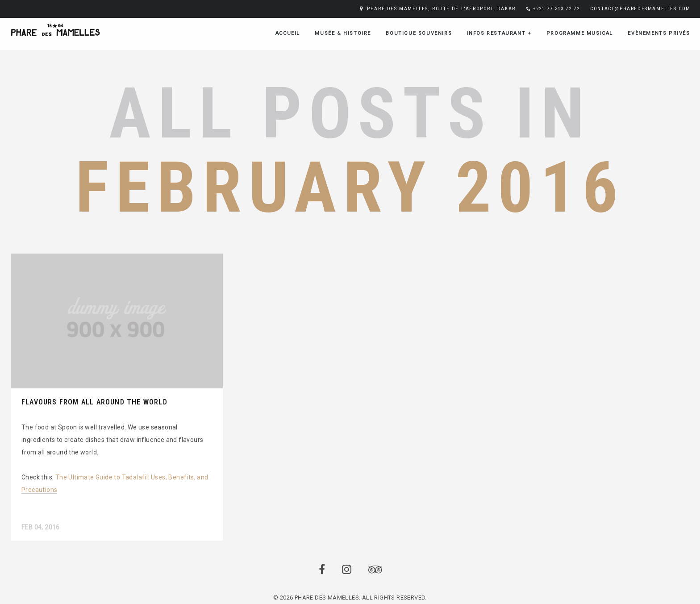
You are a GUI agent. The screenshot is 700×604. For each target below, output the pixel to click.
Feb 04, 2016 (41, 527)
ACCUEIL (288, 33)
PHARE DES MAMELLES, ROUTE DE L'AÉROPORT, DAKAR (441, 9)
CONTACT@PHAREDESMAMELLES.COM (640, 9)
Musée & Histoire (343, 33)
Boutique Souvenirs (419, 33)
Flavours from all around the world (94, 402)
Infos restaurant (499, 33)
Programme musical (580, 33)
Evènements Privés (659, 33)
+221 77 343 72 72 (556, 9)
